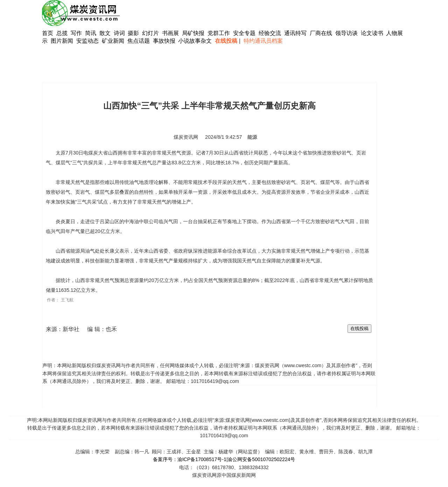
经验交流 (270, 33)
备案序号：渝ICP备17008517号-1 (190, 459)
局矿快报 (193, 33)
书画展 (170, 33)
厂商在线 (321, 33)
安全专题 (244, 33)
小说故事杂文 (195, 41)
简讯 (91, 33)
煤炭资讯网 (186, 137)
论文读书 (372, 33)
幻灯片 (150, 33)
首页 (48, 33)
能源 (252, 137)
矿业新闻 (113, 41)
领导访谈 (346, 33)
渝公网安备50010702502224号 (261, 459)
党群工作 (219, 33)
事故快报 (164, 41)
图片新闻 (62, 41)
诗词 (120, 33)
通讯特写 (295, 33)
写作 (76, 33)
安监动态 (87, 41)
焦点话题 (139, 41)
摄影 (134, 33)
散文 (106, 33)
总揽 (62, 33)
